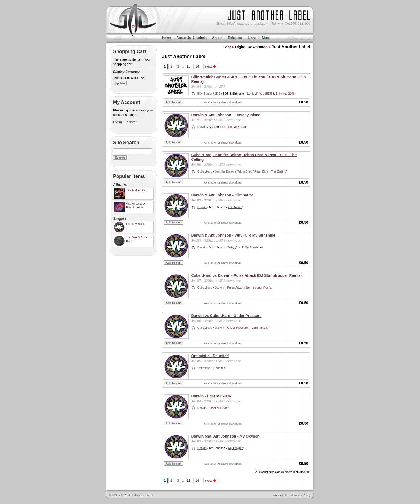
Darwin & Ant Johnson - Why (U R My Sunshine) (234, 235)
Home (166, 38)
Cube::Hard (205, 171)
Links (252, 38)
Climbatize (235, 207)
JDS (218, 94)
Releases (235, 38)
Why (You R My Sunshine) (246, 247)
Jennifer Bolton (225, 171)
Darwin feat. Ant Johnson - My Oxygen (225, 436)
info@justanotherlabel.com (248, 23)
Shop (266, 38)
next (209, 66)
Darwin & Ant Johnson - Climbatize (222, 195)
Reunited (219, 368)
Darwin (202, 127)
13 (189, 66)
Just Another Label (291, 47)
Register (131, 122)
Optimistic (204, 368)
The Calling (279, 171)
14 (197, 66)
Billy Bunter (205, 94)
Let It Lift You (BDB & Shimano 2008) (271, 94)
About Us (184, 38)
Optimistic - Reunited (210, 356)
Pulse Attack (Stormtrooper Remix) (250, 288)
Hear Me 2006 (219, 408)
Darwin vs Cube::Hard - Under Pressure (226, 316)
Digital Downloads (251, 47)
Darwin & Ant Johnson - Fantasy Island (226, 115)
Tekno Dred (245, 171)
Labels (201, 38)
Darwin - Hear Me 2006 (211, 396)
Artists (217, 38)
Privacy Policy (302, 495)
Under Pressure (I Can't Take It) (248, 328)
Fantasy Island (238, 127)
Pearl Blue (261, 171)
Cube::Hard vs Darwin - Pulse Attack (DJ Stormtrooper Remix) (247, 275)
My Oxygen (236, 448)
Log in (117, 122)
